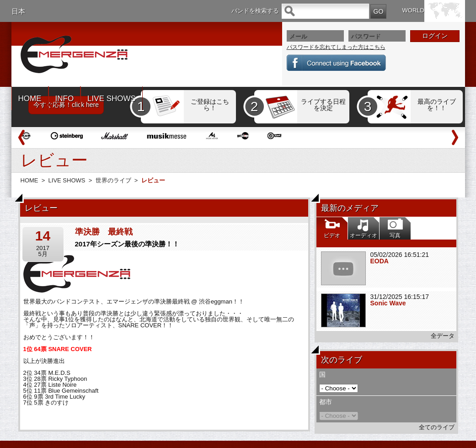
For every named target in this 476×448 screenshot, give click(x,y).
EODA (380, 261)
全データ (443, 336)
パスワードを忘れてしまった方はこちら (336, 47)
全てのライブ (437, 427)
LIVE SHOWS (112, 99)
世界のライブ (113, 180)
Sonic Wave (388, 303)
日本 (18, 11)
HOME (30, 99)
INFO (65, 99)
